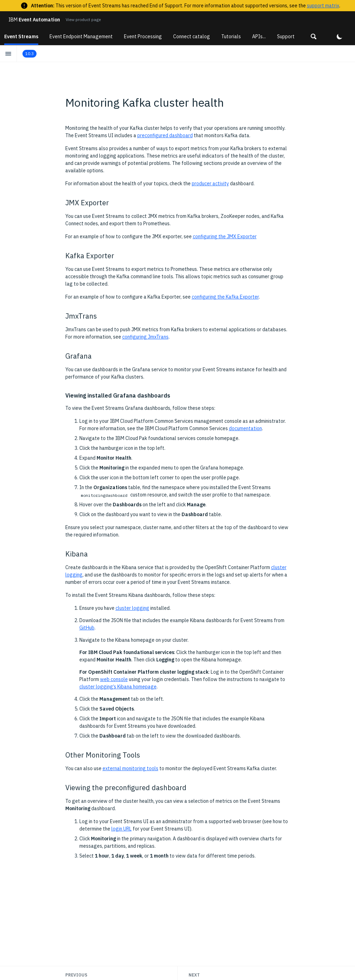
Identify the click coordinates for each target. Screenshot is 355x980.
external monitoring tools (130, 768)
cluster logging (132, 608)
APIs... (259, 36)
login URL (121, 829)
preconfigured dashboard (165, 135)
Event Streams (21, 36)
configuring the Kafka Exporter (225, 297)
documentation (245, 428)
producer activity (210, 184)
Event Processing (143, 36)
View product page (83, 19)
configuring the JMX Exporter (225, 236)
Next (194, 975)
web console (114, 679)
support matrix (323, 6)
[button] (314, 36)
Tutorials (231, 36)
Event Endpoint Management (81, 36)
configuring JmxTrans (145, 337)
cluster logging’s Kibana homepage (118, 687)
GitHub (87, 628)
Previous (76, 975)
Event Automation (34, 20)
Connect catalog (192, 36)
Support (286, 36)
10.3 (29, 54)
